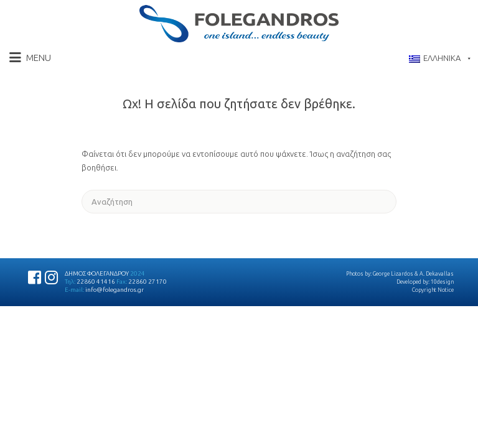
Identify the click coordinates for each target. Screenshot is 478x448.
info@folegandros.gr (115, 290)
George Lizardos (393, 274)
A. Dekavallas (437, 274)
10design (442, 282)
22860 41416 (96, 282)
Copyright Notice (433, 290)
